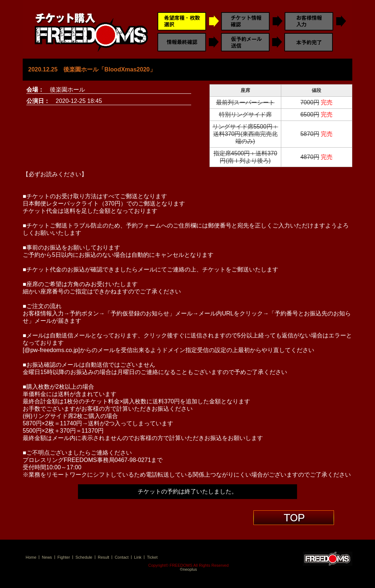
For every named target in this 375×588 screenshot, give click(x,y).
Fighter (64, 557)
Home (31, 557)
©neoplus (188, 569)
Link (138, 557)
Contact (122, 557)
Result (103, 557)
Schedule (84, 557)
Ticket (152, 557)
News (47, 557)
